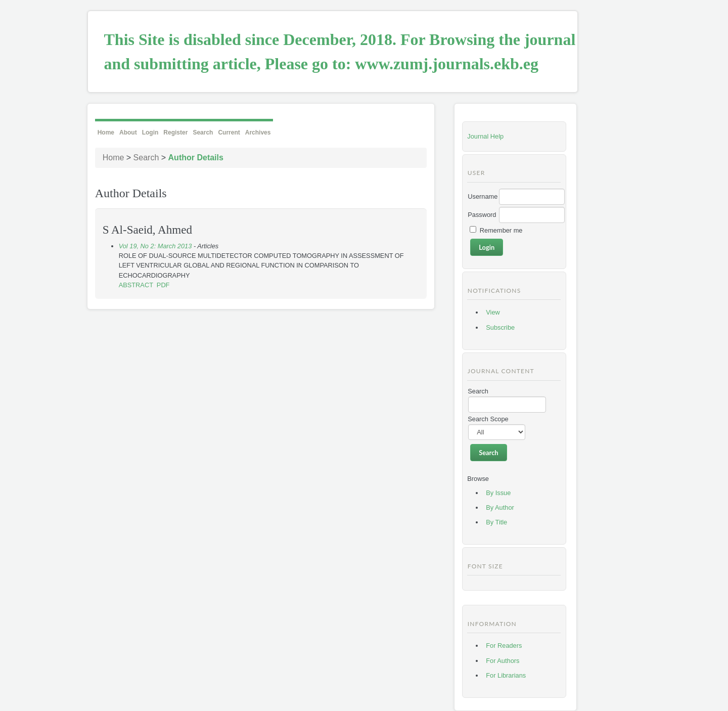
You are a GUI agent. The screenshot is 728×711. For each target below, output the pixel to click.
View (493, 312)
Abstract (136, 285)
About (128, 132)
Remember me (501, 230)
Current (229, 132)
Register (175, 132)
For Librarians (506, 675)
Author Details (196, 158)
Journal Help (485, 136)
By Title (496, 522)
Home (106, 132)
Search (203, 132)
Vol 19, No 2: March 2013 (155, 246)
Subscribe (500, 327)
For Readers (504, 646)
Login (150, 132)
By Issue (498, 493)
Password (482, 215)
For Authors (503, 661)
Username (483, 196)
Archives (258, 132)
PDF (163, 285)
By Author (500, 507)
